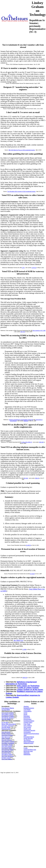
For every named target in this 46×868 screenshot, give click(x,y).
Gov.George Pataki (7, 750)
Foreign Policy (28, 722)
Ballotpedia (27, 754)
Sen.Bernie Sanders (8, 718)
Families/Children (29, 721)
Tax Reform (27, 740)
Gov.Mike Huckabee (8, 743)
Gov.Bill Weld (6, 727)
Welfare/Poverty (28, 743)
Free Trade (27, 724)
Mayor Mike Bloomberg (9, 724)
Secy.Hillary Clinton (7, 714)
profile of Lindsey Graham (28, 688)
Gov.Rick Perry (6, 753)
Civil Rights (27, 710)
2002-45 (37, 478)
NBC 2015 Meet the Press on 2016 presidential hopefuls (22, 150)
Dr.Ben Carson (6, 734)
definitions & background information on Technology (21, 683)
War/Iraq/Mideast (29, 742)
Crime (25, 713)
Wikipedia (27, 753)
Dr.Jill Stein (5, 722)
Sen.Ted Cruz (6, 737)
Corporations (28, 711)
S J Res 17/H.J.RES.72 (26, 442)
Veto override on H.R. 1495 (39, 331)
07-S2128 (32, 574)
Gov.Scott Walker (7, 759)
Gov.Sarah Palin (7, 748)
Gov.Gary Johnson (7, 726)
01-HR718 (28, 545)
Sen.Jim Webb (6, 719)
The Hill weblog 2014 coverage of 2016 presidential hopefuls (21, 192)
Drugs (25, 714)
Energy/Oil (27, 718)
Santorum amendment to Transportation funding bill (21, 420)
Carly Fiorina (5, 738)
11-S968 (24, 649)
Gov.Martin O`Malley (8, 716)
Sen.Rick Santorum (7, 756)
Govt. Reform (28, 726)
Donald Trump (6, 758)
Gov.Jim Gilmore (7, 740)
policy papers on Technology (28, 686)
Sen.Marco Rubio (7, 754)
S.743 (23, 268)
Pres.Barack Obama (8, 708)
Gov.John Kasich (7, 746)
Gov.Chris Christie (7, 735)
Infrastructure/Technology (31, 734)
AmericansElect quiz (30, 750)
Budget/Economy (29, 708)
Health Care (27, 729)
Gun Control (27, 727)
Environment (27, 719)
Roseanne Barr (6, 729)
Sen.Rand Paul (6, 751)
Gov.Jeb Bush (6, 732)
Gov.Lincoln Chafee (8, 713)
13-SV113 (34, 268)
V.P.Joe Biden (6, 710)
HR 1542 (26, 478)
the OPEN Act (18, 640)
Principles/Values (29, 737)
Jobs (25, 735)
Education (27, 716)
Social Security (28, 738)
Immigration (27, 732)
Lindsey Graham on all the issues (30, 690)
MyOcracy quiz (28, 751)
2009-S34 (25, 678)
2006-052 (26, 421)
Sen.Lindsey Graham (8, 742)
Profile (26, 748)
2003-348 (41, 442)
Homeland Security (29, 730)
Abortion (26, 706)
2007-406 (23, 332)
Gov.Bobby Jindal (7, 745)
